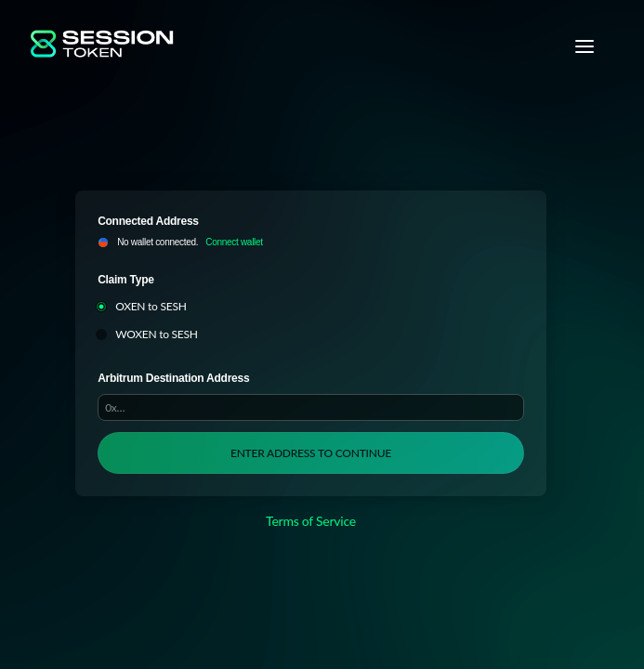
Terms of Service (311, 521)
